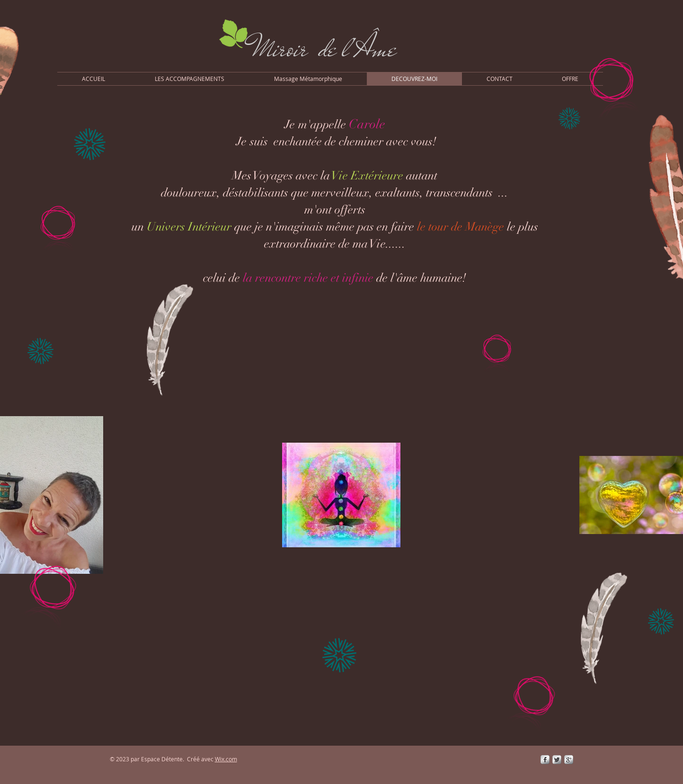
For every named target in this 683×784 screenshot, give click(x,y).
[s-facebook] (545, 760)
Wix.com (226, 759)
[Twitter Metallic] (557, 760)
